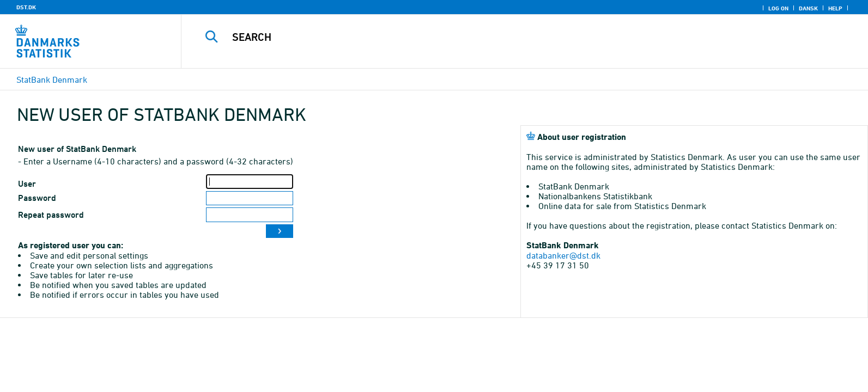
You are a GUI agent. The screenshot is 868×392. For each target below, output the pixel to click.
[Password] (250, 198)
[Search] (499, 37)
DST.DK (26, 7)
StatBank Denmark (52, 79)
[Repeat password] (250, 215)
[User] (250, 182)
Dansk (808, 8)
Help (835, 8)
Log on (778, 8)
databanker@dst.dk (563, 255)
